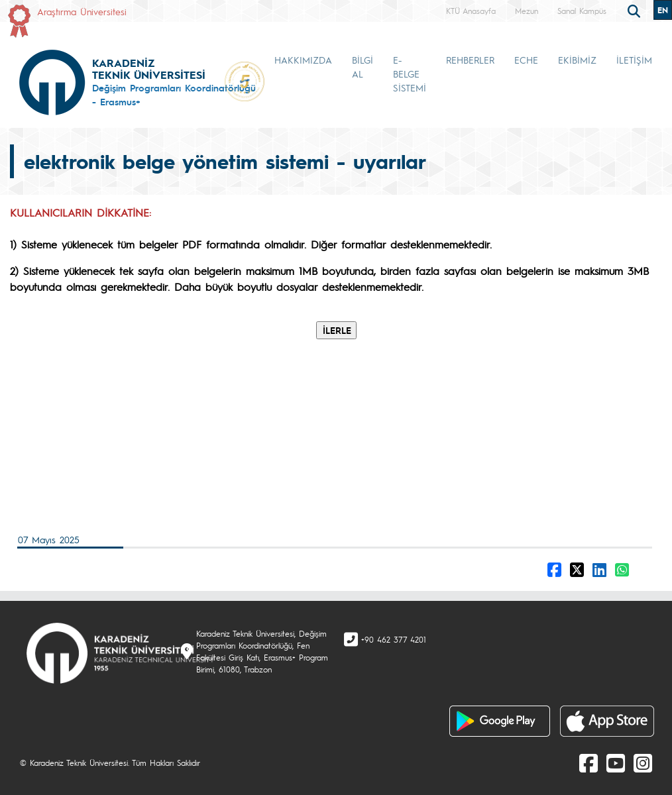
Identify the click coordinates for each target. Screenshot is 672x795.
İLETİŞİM (634, 60)
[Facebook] (588, 763)
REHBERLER (470, 60)
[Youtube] (616, 763)
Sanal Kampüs (582, 11)
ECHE (526, 60)
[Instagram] (643, 763)
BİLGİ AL (363, 67)
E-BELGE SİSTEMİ (410, 74)
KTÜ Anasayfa (471, 11)
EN (663, 10)
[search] (636, 10)
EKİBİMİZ (577, 60)
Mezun (527, 11)
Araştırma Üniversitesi (82, 11)
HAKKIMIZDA (303, 60)
